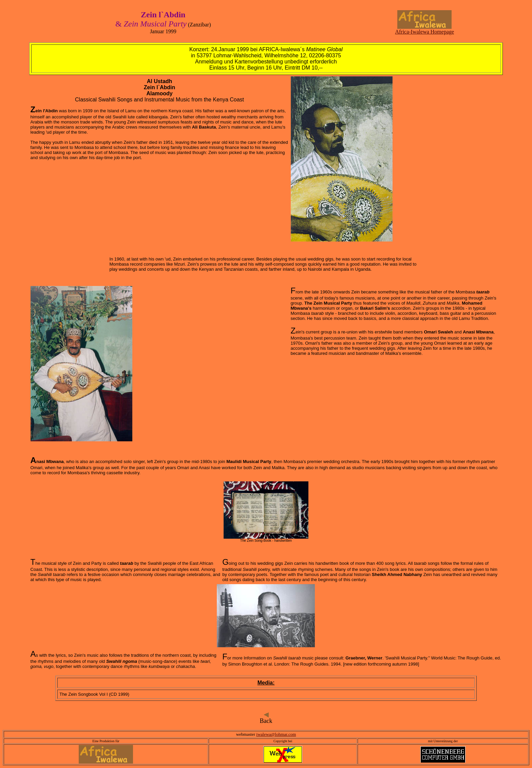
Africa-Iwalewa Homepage (424, 29)
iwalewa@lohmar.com (276, 734)
